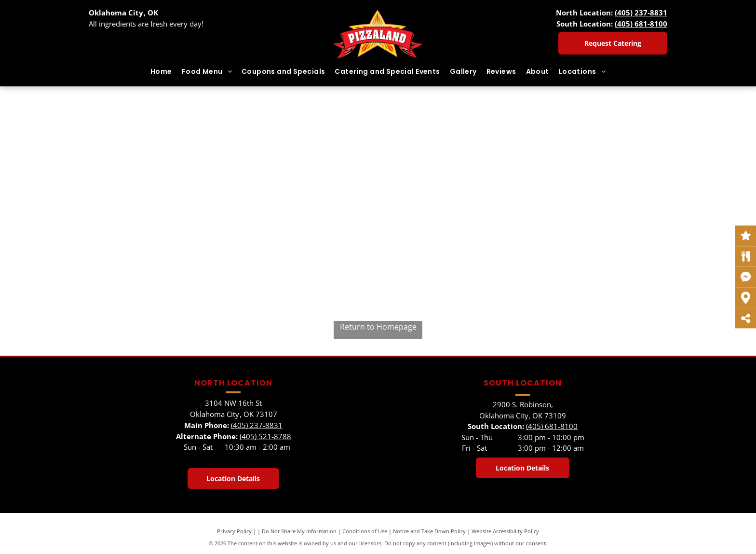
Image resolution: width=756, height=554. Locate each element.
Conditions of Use (365, 531)
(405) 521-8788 (265, 436)
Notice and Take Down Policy (429, 531)
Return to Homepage (378, 327)
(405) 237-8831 (641, 13)
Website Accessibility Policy (505, 531)
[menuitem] (161, 72)
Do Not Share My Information (299, 531)
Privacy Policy (234, 531)
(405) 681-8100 (641, 24)
